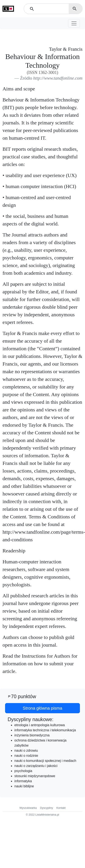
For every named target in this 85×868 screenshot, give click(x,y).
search (75, 9)
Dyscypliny (47, 808)
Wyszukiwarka (28, 808)
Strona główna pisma (43, 708)
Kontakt (61, 808)
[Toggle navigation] (74, 23)
